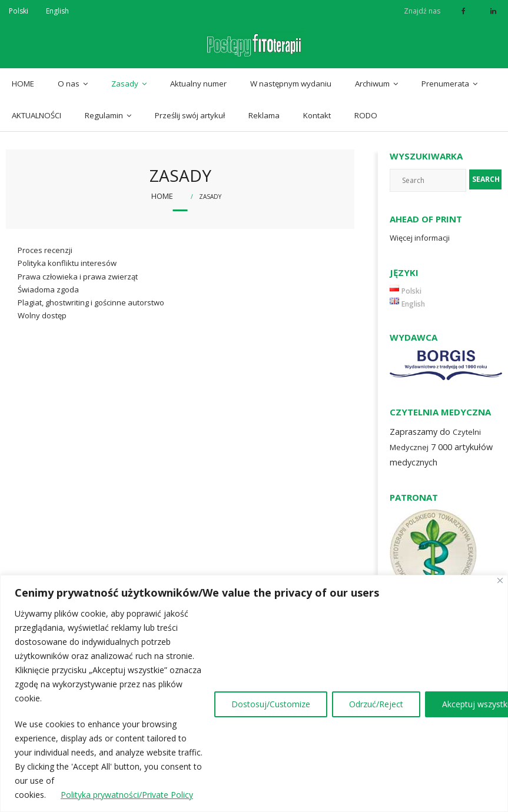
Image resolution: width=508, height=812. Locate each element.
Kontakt (317, 115)
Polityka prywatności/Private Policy (127, 795)
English (57, 11)
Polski (19, 11)
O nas (69, 84)
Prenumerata (445, 84)
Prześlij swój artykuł (190, 115)
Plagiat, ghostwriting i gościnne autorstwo (91, 302)
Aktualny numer (198, 84)
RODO (366, 115)
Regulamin (104, 115)
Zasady (125, 84)
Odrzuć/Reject (376, 704)
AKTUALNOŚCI (36, 115)
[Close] (500, 580)
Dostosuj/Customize (271, 704)
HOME (23, 84)
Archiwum (372, 84)
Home (162, 196)
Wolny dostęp (42, 315)
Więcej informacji (420, 238)
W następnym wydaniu (291, 84)
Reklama (264, 115)
